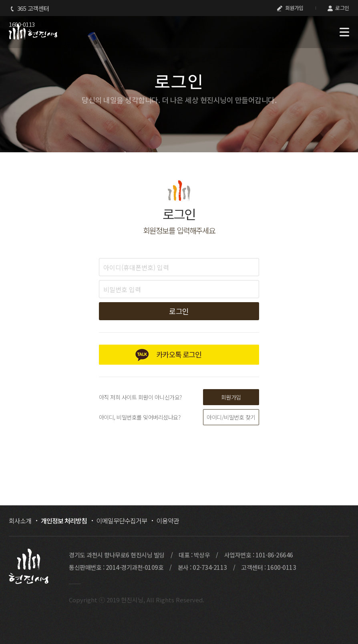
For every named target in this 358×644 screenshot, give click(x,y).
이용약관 (168, 521)
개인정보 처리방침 (64, 521)
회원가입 (290, 8)
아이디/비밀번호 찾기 (231, 417)
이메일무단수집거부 (122, 521)
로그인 (338, 8)
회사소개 (20, 521)
